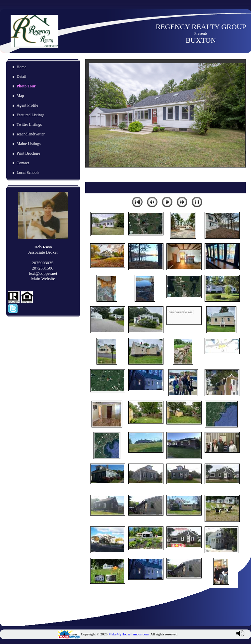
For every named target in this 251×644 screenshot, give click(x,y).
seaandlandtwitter (31, 134)
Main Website (43, 279)
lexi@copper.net (43, 273)
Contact (23, 163)
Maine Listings (29, 144)
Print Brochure (28, 153)
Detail (21, 76)
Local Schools (28, 173)
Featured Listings (31, 115)
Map (20, 96)
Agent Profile (27, 105)
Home (21, 67)
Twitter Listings (29, 124)
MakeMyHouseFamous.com (128, 634)
